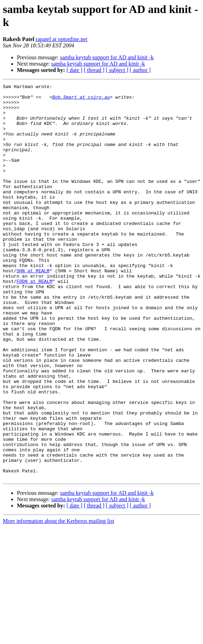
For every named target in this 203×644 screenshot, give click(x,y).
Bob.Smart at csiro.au (81, 100)
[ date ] (74, 70)
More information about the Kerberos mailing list (58, 600)
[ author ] (140, 70)
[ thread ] (94, 70)
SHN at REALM (33, 308)
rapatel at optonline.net (61, 39)
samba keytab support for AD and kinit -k (107, 57)
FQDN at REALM (34, 321)
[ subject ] (117, 70)
